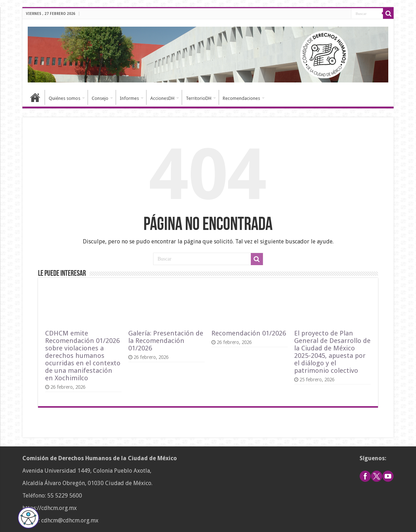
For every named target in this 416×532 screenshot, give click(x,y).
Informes (129, 98)
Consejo (100, 98)
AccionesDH (162, 98)
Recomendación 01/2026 (249, 333)
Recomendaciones (241, 98)
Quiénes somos (64, 98)
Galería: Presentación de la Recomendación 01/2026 (166, 341)
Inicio (35, 97)
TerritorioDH (199, 98)
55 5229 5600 (65, 496)
